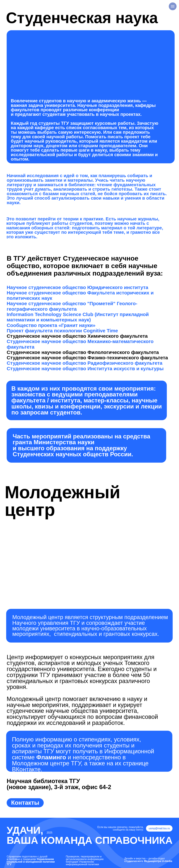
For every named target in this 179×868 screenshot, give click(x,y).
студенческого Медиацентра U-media (148, 861)
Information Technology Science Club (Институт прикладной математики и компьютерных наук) (78, 317)
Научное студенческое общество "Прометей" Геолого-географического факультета (72, 306)
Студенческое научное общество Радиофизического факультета (84, 363)
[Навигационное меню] (173, 6)
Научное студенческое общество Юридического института (77, 287)
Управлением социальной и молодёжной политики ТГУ (31, 862)
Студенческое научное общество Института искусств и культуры (85, 369)
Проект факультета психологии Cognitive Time (62, 331)
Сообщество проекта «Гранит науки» (51, 325)
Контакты (25, 803)
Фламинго (51, 757)
